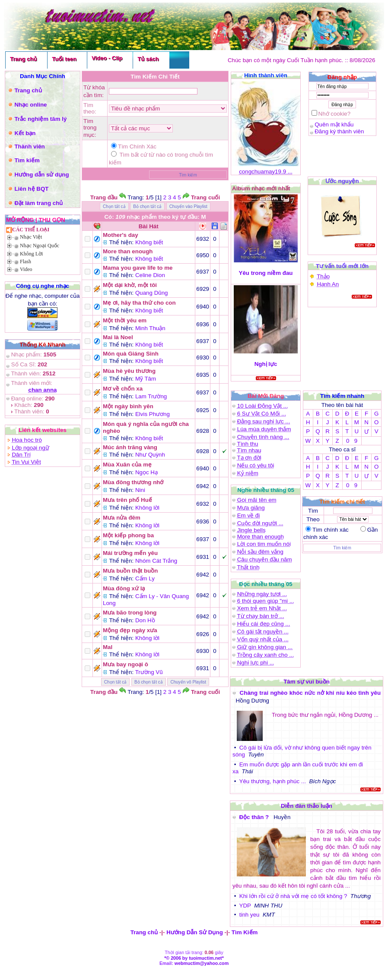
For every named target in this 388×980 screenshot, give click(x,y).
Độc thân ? (254, 817)
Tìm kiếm (27, 160)
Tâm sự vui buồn (307, 682)
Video (26, 269)
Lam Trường (151, 396)
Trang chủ (23, 59)
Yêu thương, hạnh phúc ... (273, 781)
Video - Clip (107, 58)
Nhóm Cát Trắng (156, 561)
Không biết (149, 242)
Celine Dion (150, 275)
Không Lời (31, 254)
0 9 (352, 441)
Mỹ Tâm (146, 379)
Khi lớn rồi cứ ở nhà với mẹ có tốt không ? (293, 896)
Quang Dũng (152, 293)
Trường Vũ (149, 672)
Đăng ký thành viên (339, 131)
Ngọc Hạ (146, 472)
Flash (25, 262)
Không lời (147, 508)
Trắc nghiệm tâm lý (40, 119)
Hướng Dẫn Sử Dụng (195, 932)
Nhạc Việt (31, 237)
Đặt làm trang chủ (38, 203)
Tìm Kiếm (245, 932)
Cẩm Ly (145, 578)
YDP (245, 906)
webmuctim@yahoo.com (202, 963)
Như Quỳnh (150, 455)
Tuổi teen (64, 59)
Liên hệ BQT (31, 189)
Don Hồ (145, 620)
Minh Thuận (150, 328)
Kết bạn (25, 133)
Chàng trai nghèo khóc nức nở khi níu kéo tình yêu (310, 693)
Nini (140, 490)
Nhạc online (30, 105)
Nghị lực (266, 364)
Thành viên (29, 147)
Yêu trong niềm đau (266, 273)
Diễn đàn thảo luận (307, 806)
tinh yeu (250, 915)
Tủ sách (148, 59)
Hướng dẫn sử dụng (41, 175)
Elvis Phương (153, 414)
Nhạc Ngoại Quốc (40, 246)
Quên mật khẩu (334, 124)
